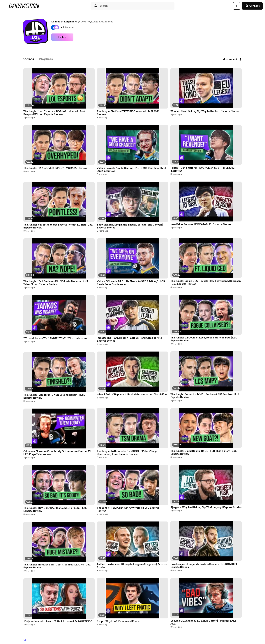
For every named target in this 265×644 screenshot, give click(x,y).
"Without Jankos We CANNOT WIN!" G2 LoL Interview (55, 338)
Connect (252, 6)
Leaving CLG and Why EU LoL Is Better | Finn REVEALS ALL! (203, 622)
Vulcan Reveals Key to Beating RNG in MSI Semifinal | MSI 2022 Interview (131, 170)
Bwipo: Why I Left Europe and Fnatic (118, 621)
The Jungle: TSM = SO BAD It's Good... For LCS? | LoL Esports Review (55, 510)
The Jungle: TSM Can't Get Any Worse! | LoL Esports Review (128, 509)
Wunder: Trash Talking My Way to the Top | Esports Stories (205, 111)
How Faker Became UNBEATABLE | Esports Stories (201, 224)
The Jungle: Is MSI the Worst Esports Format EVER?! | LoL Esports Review (58, 226)
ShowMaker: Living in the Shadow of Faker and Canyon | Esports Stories (130, 226)
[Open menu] (5, 6)
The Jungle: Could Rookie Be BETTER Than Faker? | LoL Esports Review (204, 453)
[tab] (29, 60)
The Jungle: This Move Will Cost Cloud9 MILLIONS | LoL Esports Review (57, 566)
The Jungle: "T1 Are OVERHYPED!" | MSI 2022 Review (55, 168)
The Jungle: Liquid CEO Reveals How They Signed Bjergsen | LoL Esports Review (206, 283)
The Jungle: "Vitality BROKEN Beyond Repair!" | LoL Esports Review (54, 396)
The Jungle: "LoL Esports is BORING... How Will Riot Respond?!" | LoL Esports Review (54, 113)
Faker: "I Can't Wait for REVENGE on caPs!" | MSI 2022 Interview (202, 169)
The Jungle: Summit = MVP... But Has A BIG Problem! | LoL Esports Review (205, 396)
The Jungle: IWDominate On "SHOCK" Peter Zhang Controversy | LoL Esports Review (127, 453)
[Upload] (237, 6)
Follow (62, 37)
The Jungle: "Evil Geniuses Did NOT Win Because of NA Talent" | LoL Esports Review (56, 283)
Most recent (232, 59)
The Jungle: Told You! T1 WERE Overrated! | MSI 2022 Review (128, 113)
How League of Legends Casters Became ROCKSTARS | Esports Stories (204, 566)
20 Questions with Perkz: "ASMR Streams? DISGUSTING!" (58, 622)
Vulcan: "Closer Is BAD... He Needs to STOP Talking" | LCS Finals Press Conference (131, 283)
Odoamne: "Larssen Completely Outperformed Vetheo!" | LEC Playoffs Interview (57, 453)
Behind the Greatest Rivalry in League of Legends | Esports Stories (132, 566)
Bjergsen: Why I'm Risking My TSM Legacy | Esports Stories (206, 508)
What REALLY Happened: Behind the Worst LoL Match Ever (132, 395)
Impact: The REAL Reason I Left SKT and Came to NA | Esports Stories (129, 339)
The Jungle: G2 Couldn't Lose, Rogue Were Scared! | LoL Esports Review (204, 339)
